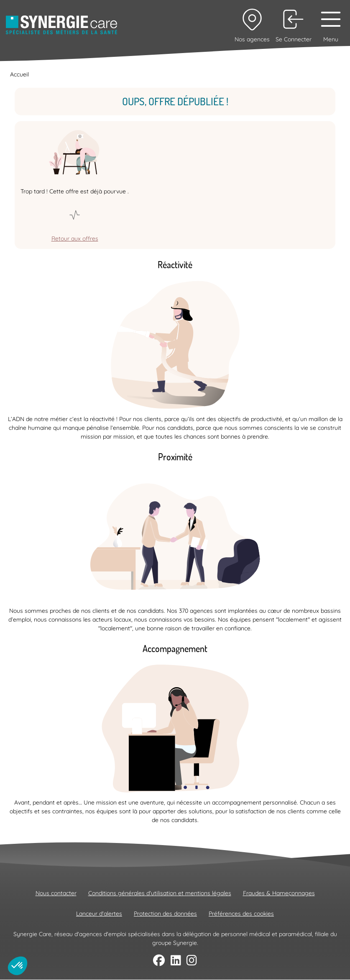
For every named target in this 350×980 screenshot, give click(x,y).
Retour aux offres (75, 239)
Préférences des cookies (241, 914)
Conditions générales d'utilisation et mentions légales (160, 893)
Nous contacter (56, 893)
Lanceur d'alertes (99, 914)
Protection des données (165, 914)
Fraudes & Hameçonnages (279, 893)
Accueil (19, 74)
